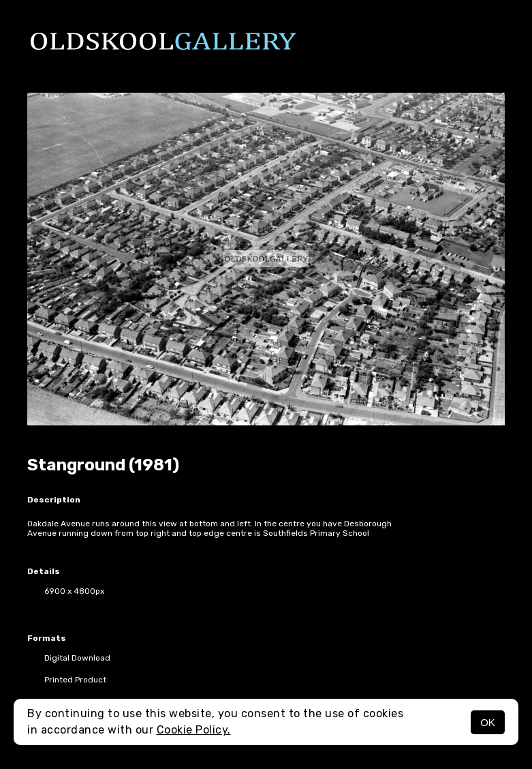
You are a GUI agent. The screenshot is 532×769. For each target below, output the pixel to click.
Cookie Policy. (194, 730)
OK (488, 722)
